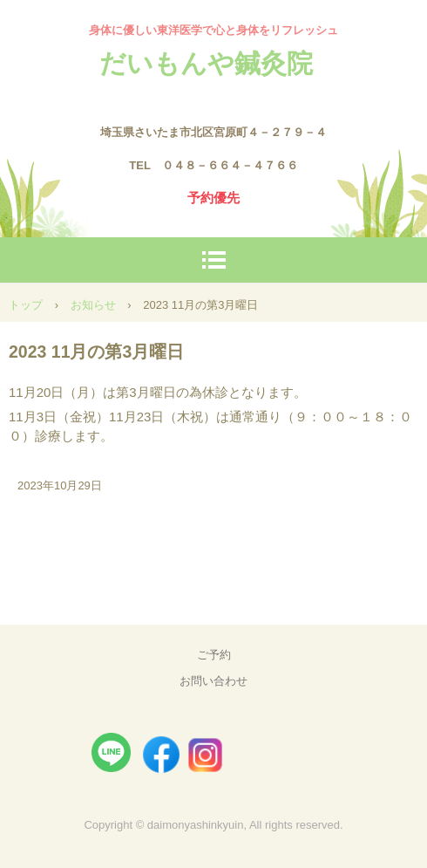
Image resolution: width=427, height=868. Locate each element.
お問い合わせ (213, 681)
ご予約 (214, 655)
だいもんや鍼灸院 (206, 63)
